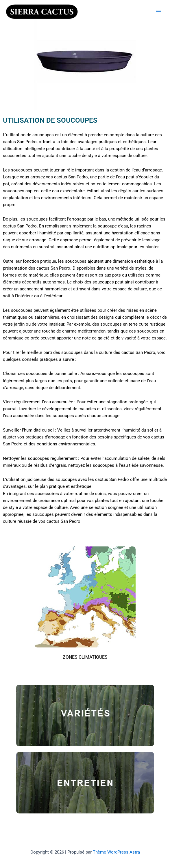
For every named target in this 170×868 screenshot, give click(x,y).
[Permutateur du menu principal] (158, 12)
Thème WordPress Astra (116, 852)
